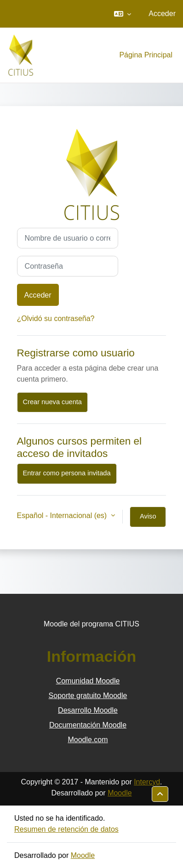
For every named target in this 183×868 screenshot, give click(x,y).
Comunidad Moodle (88, 681)
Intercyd (147, 782)
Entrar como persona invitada (67, 473)
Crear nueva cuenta (52, 402)
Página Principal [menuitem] (146, 55)
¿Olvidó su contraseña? (56, 318)
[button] (123, 14)
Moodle (120, 793)
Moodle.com (88, 740)
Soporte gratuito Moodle (88, 696)
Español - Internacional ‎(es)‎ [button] (63, 516)
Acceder (162, 14)
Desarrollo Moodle (88, 710)
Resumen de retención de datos (66, 829)
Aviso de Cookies (148, 520)
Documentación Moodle (88, 725)
